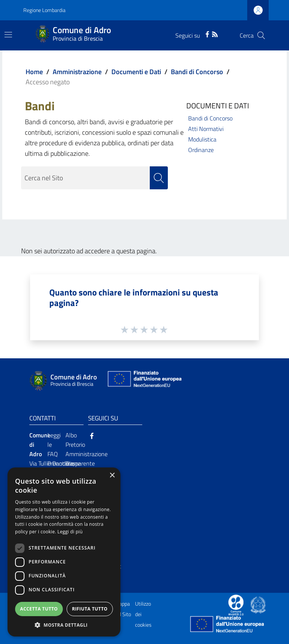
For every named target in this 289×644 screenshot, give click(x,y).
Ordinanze (201, 150)
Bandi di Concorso (197, 72)
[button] (64, 625)
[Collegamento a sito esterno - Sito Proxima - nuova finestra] (236, 604)
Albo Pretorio (75, 440)
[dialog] (64, 552)
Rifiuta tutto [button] (90, 609)
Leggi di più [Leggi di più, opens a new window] (70, 532)
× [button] (112, 476)
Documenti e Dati (136, 72)
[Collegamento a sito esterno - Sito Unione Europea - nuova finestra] (144, 381)
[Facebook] (207, 33)
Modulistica (202, 139)
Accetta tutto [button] (39, 609)
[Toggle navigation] (8, 35)
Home (34, 72)
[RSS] (215, 33)
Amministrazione (77, 72)
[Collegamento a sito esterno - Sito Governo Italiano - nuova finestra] (258, 604)
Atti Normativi (206, 129)
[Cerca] (261, 35)
